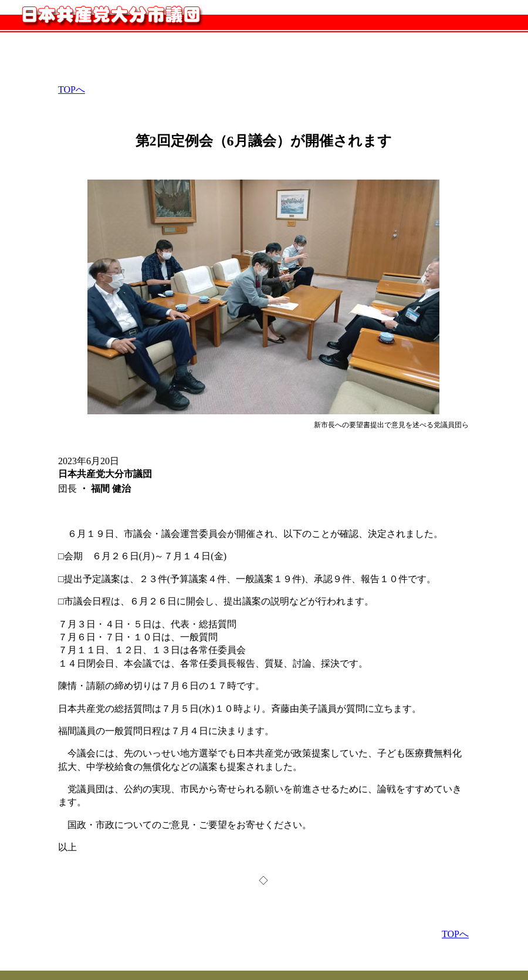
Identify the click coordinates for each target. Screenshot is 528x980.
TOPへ (72, 89)
